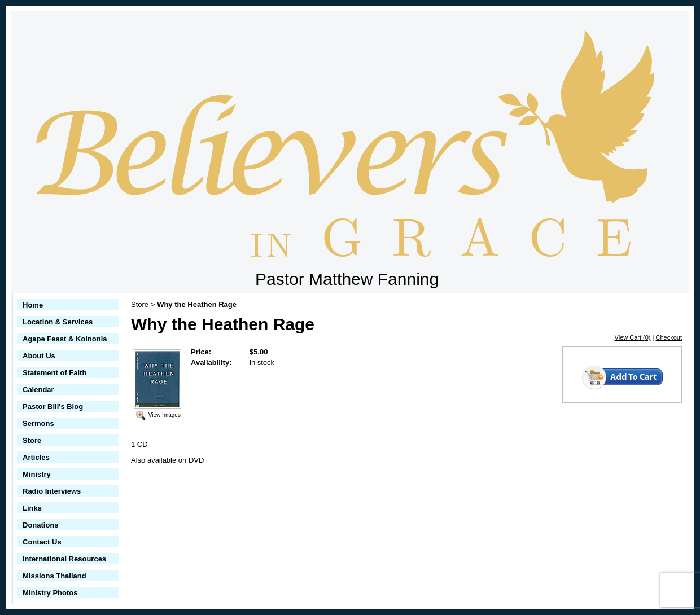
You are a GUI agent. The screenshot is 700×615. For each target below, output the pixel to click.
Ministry (37, 474)
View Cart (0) (633, 337)
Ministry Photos (50, 593)
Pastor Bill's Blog (53, 407)
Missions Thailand (54, 576)
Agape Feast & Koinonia (65, 339)
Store (32, 440)
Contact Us (42, 542)
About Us (39, 356)
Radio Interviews (52, 491)
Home (33, 305)
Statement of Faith (54, 373)
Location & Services (58, 322)
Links (32, 508)
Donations (41, 525)
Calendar (38, 390)
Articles (36, 457)
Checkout (669, 337)
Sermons (38, 423)
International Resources (64, 559)
